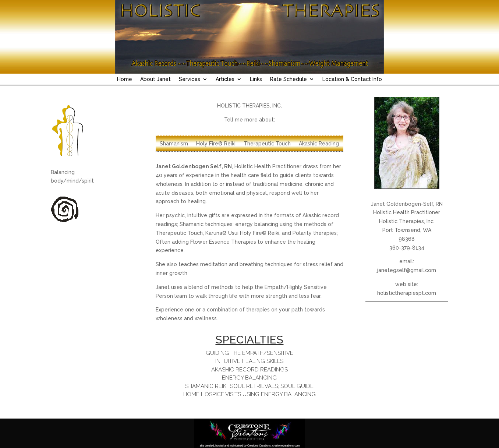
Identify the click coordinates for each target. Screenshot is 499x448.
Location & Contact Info (352, 79)
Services (190, 79)
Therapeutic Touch (267, 144)
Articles (225, 79)
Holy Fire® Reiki (216, 144)
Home (125, 79)
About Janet (155, 79)
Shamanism (174, 144)
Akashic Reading (319, 144)
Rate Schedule (289, 79)
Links (256, 79)
